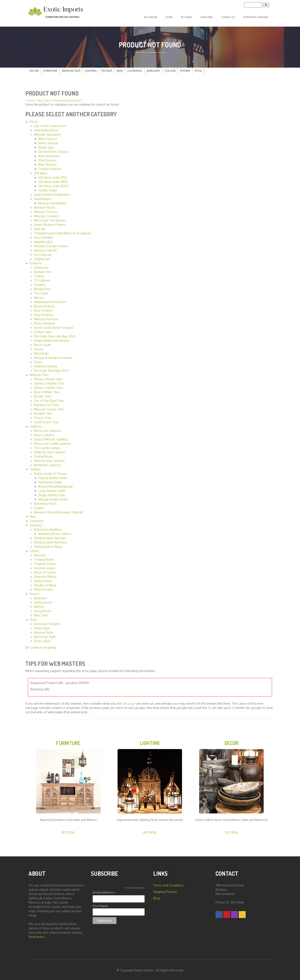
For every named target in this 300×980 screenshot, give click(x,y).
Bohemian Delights (47, 622)
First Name (100, 905)
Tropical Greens (45, 562)
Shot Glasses (47, 158)
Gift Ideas (41, 171)
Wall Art (40, 227)
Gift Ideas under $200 (53, 184)
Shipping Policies (165, 891)
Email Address (104, 891)
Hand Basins (43, 197)
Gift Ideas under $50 (53, 175)
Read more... (37, 936)
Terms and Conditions (168, 884)
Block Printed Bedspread (55, 485)
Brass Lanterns (44, 433)
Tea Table (41, 291)
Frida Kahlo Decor (46, 128)
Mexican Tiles (71, 69)
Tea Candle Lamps (47, 446)
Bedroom (40, 596)
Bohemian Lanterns (47, 463)
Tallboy (39, 274)
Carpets (39, 506)
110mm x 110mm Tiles (48, 377)
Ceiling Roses (43, 454)
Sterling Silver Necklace (51, 540)
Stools (39, 347)
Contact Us (229, 16)
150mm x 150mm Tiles (49, 382)
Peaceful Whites (45, 575)
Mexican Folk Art (45, 248)
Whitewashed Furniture (50, 300)
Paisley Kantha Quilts (53, 476)
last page (129, 702)
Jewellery (153, 69)
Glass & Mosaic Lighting (51, 437)
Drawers (40, 283)
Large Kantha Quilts (52, 489)
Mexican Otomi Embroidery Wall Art (59, 510)
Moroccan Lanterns (47, 429)
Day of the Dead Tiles (49, 399)
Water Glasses (48, 141)
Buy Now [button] (68, 831)
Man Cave (41, 613)
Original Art (42, 257)
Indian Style (42, 626)
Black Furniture (44, 304)
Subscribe (209, 16)
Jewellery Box (43, 240)
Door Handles (44, 236)
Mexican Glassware (47, 133)
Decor (34, 69)
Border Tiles (42, 394)
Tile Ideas (190, 16)
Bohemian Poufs (45, 502)
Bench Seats (43, 343)
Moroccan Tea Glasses (50, 218)
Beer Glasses (47, 163)
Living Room (43, 609)
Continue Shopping (43, 645)
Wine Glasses (48, 137)
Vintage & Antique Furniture (53, 356)
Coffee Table (43, 330)
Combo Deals (48, 188)
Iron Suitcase (43, 253)
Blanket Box (42, 287)
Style (198, 69)
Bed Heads (41, 351)
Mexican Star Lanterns (49, 459)
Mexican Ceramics (46, 214)
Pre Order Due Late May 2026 (55, 334)
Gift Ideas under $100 (53, 180)
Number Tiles (43, 412)
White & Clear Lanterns (50, 450)
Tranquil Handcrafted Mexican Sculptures (63, 231)
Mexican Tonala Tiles (49, 407)
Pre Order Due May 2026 (51, 369)
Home (174, 16)
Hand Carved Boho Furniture (54, 326)
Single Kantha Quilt (52, 493)
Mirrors (39, 296)
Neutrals (40, 553)
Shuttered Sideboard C (68, 99)
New (120, 69)
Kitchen (39, 605)
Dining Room (43, 600)
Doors (38, 360)
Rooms (185, 69)
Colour (170, 69)
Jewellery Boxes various (55, 532)
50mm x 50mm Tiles (48, 386)
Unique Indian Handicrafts (52, 193)
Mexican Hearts (45, 206)
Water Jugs (46, 145)
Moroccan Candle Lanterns (53, 442)
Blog (157, 897)
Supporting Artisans (256, 16)
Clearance (135, 69)
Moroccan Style (45, 635)
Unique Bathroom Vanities (52, 339)
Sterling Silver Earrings (50, 536)
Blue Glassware (49, 154)
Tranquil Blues (44, 558)
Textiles (107, 69)
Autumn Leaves (45, 566)
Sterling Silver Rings (48, 545)
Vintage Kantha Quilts (53, 497)
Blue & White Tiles (47, 390)
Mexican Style (44, 630)
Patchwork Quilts (50, 480)
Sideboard (41, 266)
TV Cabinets (42, 278)
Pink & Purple (43, 588)
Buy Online (157, 16)
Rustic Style (42, 639)
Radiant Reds (43, 579)
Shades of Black (45, 583)
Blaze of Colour (45, 570)
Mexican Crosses (46, 210)
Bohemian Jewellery (48, 527)
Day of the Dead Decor (50, 124)
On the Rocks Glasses (54, 150)
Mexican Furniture (46, 317)
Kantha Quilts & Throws (51, 472)
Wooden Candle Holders (51, 244)
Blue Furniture (44, 309)
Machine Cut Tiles (46, 403)
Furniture (50, 69)
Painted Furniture (46, 364)
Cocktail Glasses (50, 167)
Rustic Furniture (45, 321)
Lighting (91, 69)
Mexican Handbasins (52, 201)
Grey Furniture (44, 313)
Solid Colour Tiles (46, 420)
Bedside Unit (43, 270)
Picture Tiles (43, 416)
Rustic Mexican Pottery (50, 223)
